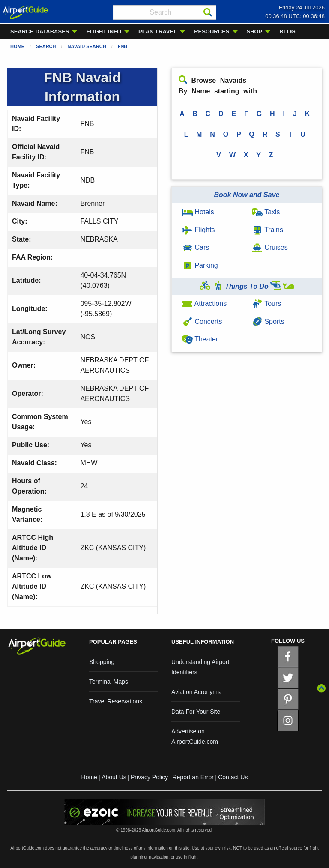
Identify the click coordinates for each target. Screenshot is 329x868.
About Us (114, 777)
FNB (123, 46)
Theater (200, 339)
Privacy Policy (149, 777)
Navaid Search (87, 46)
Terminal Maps (109, 682)
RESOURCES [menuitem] (212, 31)
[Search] (208, 12)
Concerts (202, 322)
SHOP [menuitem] (255, 31)
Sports (268, 322)
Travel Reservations (116, 701)
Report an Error (193, 777)
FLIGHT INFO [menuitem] (104, 31)
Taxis (266, 212)
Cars (196, 247)
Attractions (204, 304)
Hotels (198, 212)
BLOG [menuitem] (287, 31)
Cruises (270, 247)
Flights (199, 230)
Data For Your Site (196, 712)
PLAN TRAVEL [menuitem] (158, 31)
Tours (266, 304)
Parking (200, 265)
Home (17, 46)
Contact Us (233, 777)
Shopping (102, 662)
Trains (268, 230)
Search (46, 46)
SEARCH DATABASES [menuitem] (40, 31)
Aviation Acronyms (196, 692)
